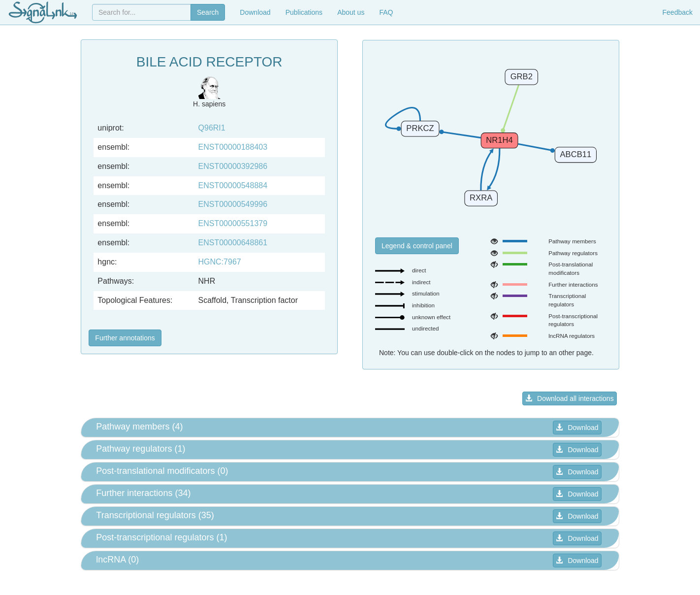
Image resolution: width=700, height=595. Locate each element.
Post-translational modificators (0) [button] (162, 471)
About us (351, 12)
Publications (304, 12)
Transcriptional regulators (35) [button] (155, 515)
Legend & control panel (417, 246)
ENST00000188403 (233, 147)
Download (255, 12)
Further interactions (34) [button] (143, 493)
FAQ (386, 12)
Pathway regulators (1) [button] (141, 449)
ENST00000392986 (233, 166)
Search (208, 12)
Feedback (678, 12)
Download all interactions (570, 398)
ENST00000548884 (233, 185)
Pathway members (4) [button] (139, 427)
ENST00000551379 (233, 223)
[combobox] (142, 12)
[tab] (350, 428)
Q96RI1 (212, 128)
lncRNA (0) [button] (117, 560)
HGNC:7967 (220, 262)
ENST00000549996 (233, 204)
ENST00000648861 (233, 243)
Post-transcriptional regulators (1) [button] (161, 537)
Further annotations (125, 338)
